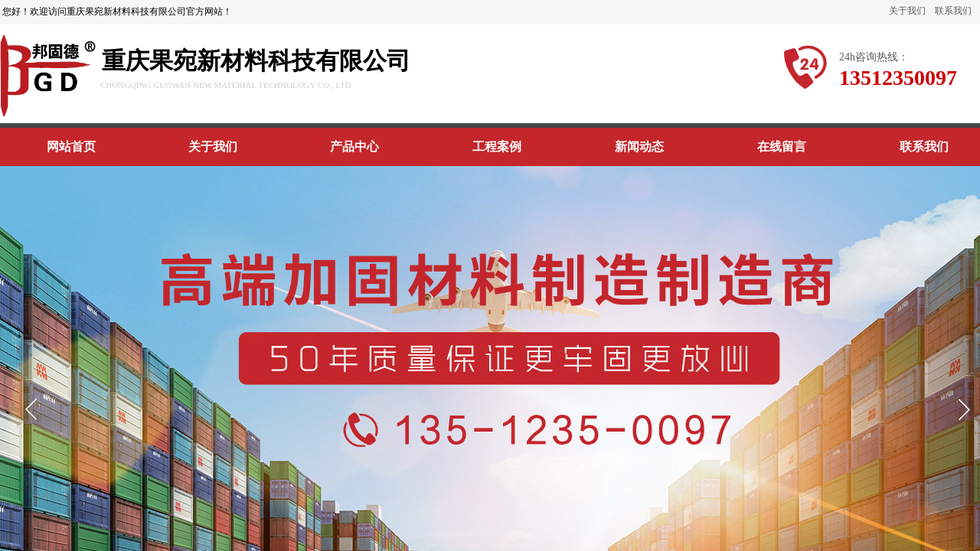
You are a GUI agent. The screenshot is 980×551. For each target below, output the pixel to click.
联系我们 (953, 11)
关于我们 (907, 11)
